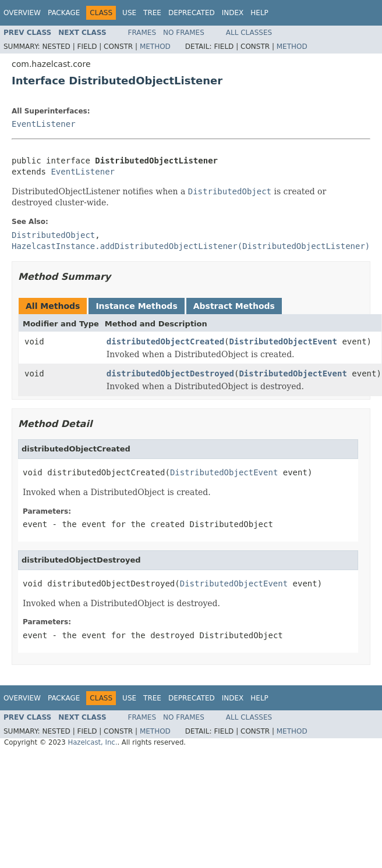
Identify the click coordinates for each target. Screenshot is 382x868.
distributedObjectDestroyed (170, 373)
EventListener (44, 124)
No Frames (184, 33)
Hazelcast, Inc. (92, 742)
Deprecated (192, 13)
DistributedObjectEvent (283, 341)
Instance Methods (136, 306)
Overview (22, 13)
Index (233, 13)
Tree (152, 13)
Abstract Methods (234, 306)
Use (129, 13)
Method (155, 47)
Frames (142, 33)
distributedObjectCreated (165, 341)
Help (259, 13)
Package (64, 13)
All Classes (249, 33)
